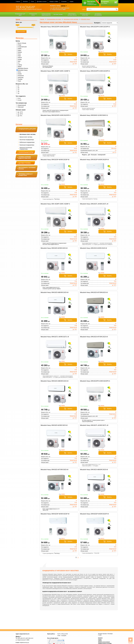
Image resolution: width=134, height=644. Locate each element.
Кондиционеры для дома (54, 19)
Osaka (20, 74)
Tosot (19, 81)
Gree (19, 54)
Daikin (20, 49)
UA (83, 9)
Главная (18, 2)
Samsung (21, 77)
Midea (20, 67)
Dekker (20, 52)
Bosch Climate (22, 43)
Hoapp (20, 59)
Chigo (20, 45)
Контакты (25, 2)
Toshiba (20, 79)
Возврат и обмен (54, 2)
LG (19, 63)
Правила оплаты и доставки (105, 643)
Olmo (19, 72)
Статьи (100, 639)
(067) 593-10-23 (65, 8)
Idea (19, 61)
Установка (64, 2)
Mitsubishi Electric (23, 68)
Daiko (19, 50)
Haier (19, 56)
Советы (100, 641)
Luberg (20, 65)
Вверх (130, 641)
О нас (32, 2)
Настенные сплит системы (71, 19)
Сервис (72, 2)
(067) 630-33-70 (57, 8)
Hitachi (20, 58)
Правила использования (104, 642)
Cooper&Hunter (22, 47)
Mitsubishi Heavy (23, 70)
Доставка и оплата (42, 2)
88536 (33, 25)
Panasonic (21, 76)
